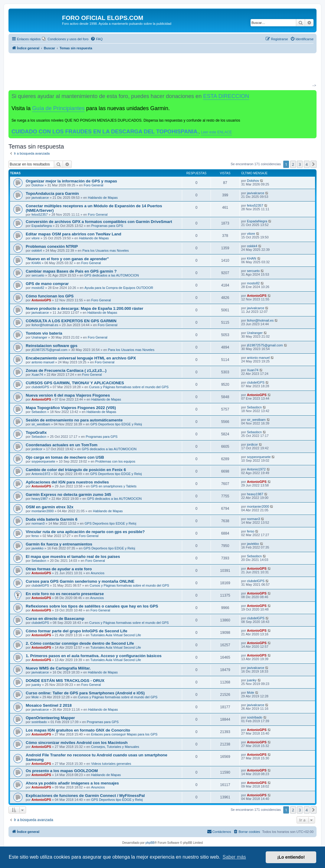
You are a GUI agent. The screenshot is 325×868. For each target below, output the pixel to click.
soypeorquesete (43, 461)
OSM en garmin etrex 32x (50, 507)
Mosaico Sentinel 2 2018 (49, 705)
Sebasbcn (39, 412)
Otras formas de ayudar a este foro (59, 569)
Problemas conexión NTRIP (52, 246)
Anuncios (98, 573)
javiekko (38, 548)
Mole (35, 697)
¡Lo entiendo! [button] (291, 857)
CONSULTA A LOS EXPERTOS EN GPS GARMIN (71, 321)
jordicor (37, 449)
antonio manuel (43, 362)
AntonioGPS (41, 300)
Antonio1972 (41, 474)
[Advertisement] (160, 71)
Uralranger (39, 337)
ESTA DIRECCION (226, 96)
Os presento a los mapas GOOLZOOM (62, 771)
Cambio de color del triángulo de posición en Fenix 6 (76, 470)
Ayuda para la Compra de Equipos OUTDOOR (119, 288)
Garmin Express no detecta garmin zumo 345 (68, 495)
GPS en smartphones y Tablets (114, 486)
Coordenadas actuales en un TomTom (62, 445)
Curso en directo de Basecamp (55, 619)
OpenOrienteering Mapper (50, 718)
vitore (36, 238)
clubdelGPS (40, 387)
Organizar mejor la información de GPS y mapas (71, 181)
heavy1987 (40, 499)
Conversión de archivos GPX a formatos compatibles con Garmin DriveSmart (99, 222)
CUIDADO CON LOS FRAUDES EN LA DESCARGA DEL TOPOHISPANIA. (105, 132)
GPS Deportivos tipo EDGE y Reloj (116, 424)
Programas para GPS (107, 226)
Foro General (93, 185)
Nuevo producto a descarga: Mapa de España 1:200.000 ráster (84, 308)
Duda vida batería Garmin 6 (52, 519)
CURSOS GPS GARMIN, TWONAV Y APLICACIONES (75, 383)
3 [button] (300, 164)
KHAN (36, 263)
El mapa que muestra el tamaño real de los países (73, 557)
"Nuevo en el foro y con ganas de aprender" (67, 259)
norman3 (38, 523)
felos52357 (40, 215)
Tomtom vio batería (44, 333)
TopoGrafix (36, 432)
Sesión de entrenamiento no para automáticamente (74, 420)
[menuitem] (65, 39)
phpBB (150, 843)
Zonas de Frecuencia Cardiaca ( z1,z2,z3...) (66, 370)
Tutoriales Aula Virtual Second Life (116, 635)
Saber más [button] (234, 857)
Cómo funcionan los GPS (50, 296)
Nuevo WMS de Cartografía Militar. (58, 668)
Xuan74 (37, 375)
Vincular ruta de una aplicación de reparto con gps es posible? (85, 532)
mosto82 (38, 288)
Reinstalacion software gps (52, 346)
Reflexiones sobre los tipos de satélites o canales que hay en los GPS (92, 606)
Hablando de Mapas (103, 198)
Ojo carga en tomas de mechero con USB (65, 457)
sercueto (38, 275)
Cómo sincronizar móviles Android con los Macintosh (77, 743)
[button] (314, 164)
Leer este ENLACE (216, 132)
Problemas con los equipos (115, 461)
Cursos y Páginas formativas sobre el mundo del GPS (129, 387)
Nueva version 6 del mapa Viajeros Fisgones (68, 395)
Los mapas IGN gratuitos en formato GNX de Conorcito (78, 730)
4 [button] (307, 164)
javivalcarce (40, 198)
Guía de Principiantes (58, 108)
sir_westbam (41, 424)
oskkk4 (37, 251)
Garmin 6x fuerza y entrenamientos (59, 544)
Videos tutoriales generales (111, 764)
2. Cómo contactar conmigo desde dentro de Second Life (80, 643)
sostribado (39, 722)
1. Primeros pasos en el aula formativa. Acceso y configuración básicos (94, 656)
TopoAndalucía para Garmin (52, 193)
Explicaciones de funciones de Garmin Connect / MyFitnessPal (85, 796)
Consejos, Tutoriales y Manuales (115, 747)
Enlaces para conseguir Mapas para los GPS (124, 734)
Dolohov (38, 185)
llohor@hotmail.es (45, 325)
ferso (35, 536)
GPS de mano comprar (47, 284)
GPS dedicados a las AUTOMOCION (112, 275)
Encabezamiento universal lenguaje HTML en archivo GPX (81, 358)
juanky (36, 685)
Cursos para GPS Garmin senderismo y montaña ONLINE (80, 581)
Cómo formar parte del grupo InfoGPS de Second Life (77, 631)
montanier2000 (43, 511)
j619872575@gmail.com (49, 350)
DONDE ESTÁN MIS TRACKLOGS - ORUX (65, 681)
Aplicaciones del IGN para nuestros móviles (67, 482)
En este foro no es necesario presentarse (65, 594)
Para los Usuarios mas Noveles (105, 251)
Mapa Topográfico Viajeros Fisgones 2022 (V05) (71, 408)
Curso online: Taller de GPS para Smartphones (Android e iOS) (85, 693)
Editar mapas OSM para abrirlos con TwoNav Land (74, 234)
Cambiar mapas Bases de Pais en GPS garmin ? (71, 271)
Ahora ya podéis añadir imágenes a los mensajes (72, 783)
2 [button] (293, 164)
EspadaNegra (42, 226)
